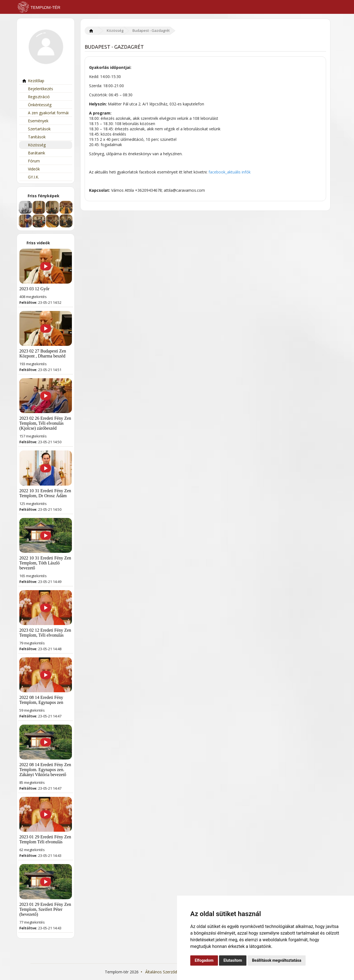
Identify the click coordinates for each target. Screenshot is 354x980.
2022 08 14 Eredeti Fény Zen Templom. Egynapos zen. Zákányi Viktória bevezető (45, 770)
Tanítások (34, 137)
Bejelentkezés (37, 89)
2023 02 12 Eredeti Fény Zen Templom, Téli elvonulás (45, 633)
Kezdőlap (33, 81)
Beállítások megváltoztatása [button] (277, 960)
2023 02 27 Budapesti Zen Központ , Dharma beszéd (43, 353)
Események (35, 121)
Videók (31, 169)
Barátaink (33, 153)
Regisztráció (36, 97)
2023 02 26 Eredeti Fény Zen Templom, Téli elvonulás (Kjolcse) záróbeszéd (45, 423)
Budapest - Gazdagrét (151, 30)
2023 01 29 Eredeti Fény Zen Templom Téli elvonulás (45, 839)
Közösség (34, 145)
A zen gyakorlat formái (45, 113)
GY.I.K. (30, 177)
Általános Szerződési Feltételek (173, 972)
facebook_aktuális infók (230, 172)
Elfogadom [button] (204, 960)
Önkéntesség (37, 105)
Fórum (31, 161)
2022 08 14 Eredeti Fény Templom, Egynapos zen (41, 700)
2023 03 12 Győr (34, 289)
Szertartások (36, 129)
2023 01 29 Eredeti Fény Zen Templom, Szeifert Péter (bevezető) (45, 909)
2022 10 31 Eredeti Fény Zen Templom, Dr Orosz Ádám (45, 493)
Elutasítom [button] (233, 960)
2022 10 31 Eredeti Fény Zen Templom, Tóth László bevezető (45, 563)
